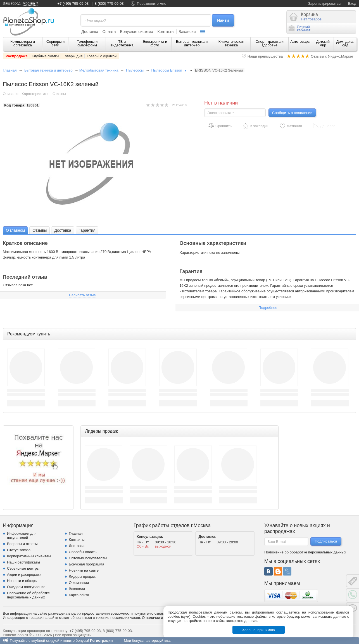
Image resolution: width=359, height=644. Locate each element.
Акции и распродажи (24, 575)
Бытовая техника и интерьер (192, 43)
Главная (10, 70)
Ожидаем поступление (26, 587)
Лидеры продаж (82, 576)
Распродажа (17, 56)
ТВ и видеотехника (122, 43)
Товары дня (73, 56)
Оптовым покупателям (88, 558)
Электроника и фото (155, 43)
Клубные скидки (45, 56)
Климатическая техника (231, 43)
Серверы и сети (55, 43)
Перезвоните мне (152, 3)
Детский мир (323, 43)
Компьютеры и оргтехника (23, 43)
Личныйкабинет (299, 28)
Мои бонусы (134, 641)
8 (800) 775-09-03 (109, 3)
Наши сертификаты (23, 562)
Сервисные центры (23, 568)
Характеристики (35, 94)
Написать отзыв (82, 295)
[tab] (15, 230)
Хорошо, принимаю (259, 630)
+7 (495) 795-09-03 (73, 3)
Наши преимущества (265, 56)
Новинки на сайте (84, 570)
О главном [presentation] (15, 230)
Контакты (166, 32)
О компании (79, 583)
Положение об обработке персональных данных (28, 595)
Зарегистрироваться (325, 3)
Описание (11, 94)
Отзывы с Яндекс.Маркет (332, 56)
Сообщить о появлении (292, 113)
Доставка (90, 32)
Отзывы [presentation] (40, 230)
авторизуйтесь (159, 641)
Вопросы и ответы (22, 544)
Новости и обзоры (22, 581)
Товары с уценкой (102, 56)
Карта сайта (79, 595)
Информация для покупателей (22, 536)
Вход (352, 3)
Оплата (109, 32)
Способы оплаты (83, 552)
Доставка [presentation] (63, 230)
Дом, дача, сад (345, 43)
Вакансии (187, 32)
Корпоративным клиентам (29, 556)
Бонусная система (137, 32)
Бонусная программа (86, 564)
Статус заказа (19, 550)
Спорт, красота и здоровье (270, 43)
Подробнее (268, 308)
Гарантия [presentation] (87, 230)
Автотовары (300, 42)
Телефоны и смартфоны (87, 43)
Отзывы (59, 94)
